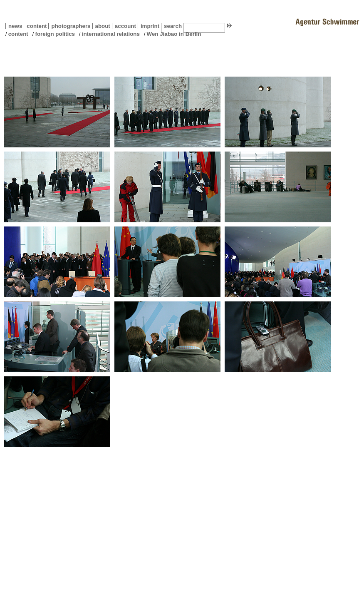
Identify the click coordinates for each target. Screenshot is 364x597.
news (15, 26)
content (35, 26)
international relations (111, 34)
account (124, 26)
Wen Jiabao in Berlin (174, 34)
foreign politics (55, 34)
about (101, 26)
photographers (71, 26)
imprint (150, 26)
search (173, 26)
